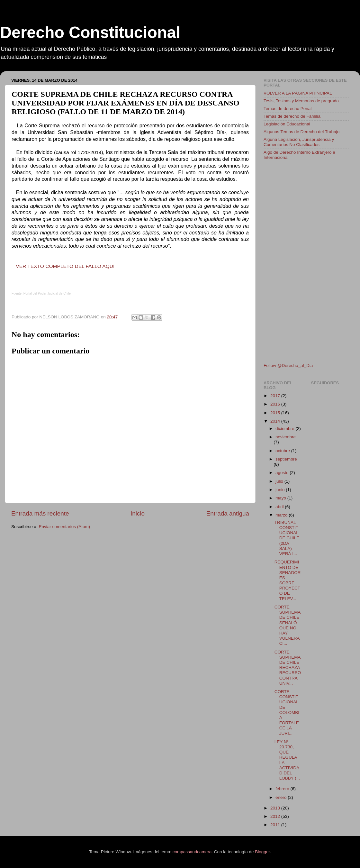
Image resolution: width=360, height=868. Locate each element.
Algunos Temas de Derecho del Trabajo (301, 132)
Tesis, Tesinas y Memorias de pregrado (301, 101)
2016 (276, 404)
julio (280, 481)
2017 (276, 396)
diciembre (285, 429)
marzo (282, 515)
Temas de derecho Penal (288, 109)
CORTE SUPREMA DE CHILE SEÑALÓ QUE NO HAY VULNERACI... (288, 625)
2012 (276, 816)
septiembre (286, 459)
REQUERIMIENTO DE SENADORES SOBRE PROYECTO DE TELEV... (288, 580)
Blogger (262, 852)
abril (280, 507)
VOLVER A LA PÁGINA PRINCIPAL (298, 93)
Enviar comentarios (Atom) (65, 527)
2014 (276, 421)
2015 (276, 413)
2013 (276, 808)
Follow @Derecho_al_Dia (288, 365)
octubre (283, 451)
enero (282, 797)
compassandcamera (192, 852)
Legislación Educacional (287, 124)
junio (281, 490)
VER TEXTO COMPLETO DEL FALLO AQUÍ (65, 266)
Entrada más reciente (40, 513)
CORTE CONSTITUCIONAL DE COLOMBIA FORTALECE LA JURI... (287, 713)
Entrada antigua (228, 513)
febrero (283, 789)
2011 (276, 825)
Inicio (138, 513)
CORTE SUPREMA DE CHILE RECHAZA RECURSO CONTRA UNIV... (288, 668)
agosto (283, 473)
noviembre (286, 437)
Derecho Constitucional (90, 32)
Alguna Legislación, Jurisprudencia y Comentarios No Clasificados (299, 142)
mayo (281, 498)
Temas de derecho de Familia (292, 116)
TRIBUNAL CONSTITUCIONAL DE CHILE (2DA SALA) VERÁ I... (287, 538)
